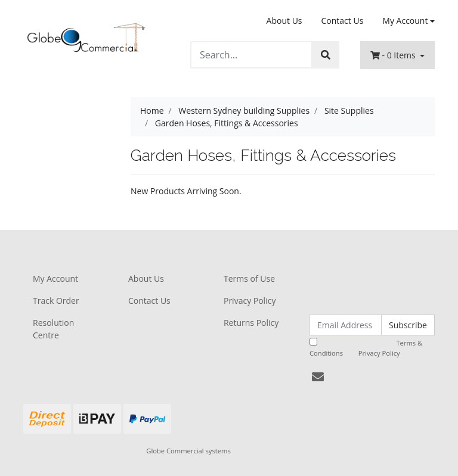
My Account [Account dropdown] (405, 21)
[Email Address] (346, 325)
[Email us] (318, 377)
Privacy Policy (250, 301)
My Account (55, 279)
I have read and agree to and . (366, 348)
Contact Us (343, 21)
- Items (394, 55)
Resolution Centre (53, 329)
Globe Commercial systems (188, 451)
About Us (284, 21)
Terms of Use (249, 279)
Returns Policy (251, 323)
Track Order (56, 301)
